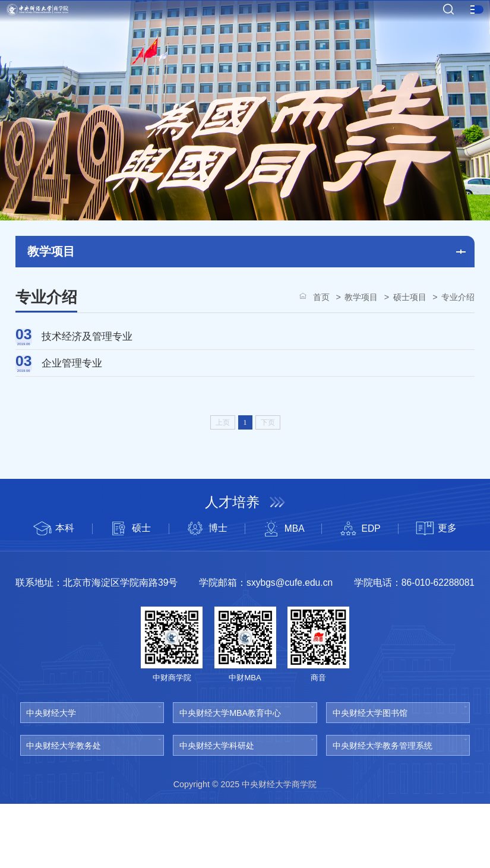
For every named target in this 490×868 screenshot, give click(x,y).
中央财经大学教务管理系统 (382, 810)
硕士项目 (410, 297)
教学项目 (361, 297)
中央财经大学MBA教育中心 (230, 778)
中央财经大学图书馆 (370, 778)
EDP (360, 593)
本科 (54, 593)
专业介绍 (458, 297)
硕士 (130, 593)
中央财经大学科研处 (217, 810)
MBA (283, 593)
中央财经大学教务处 (64, 810)
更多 (437, 593)
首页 (321, 297)
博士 (207, 593)
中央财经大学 (51, 778)
